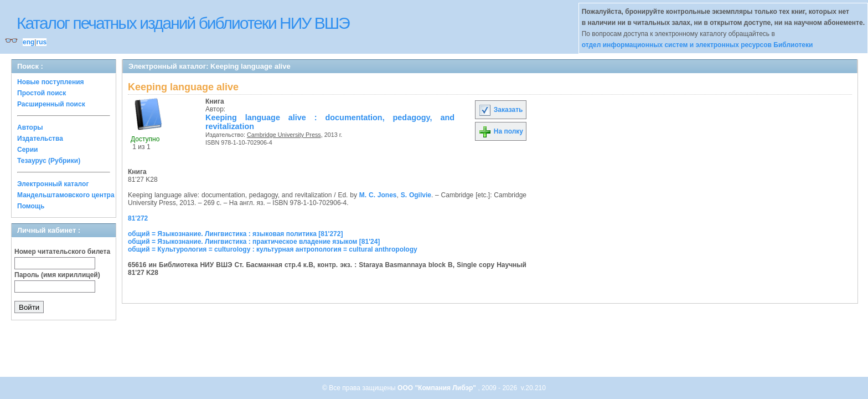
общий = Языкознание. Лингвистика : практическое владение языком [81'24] (254, 242)
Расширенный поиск (51, 104)
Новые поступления (51, 82)
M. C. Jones (378, 195)
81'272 (138, 218)
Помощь (31, 206)
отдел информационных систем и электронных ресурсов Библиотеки (697, 45)
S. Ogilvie (416, 195)
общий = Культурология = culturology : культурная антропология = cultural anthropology (273, 249)
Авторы (30, 127)
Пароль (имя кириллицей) (57, 275)
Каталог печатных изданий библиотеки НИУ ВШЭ (183, 23)
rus (41, 42)
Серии (27, 150)
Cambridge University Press (284, 135)
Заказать (500, 110)
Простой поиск (42, 93)
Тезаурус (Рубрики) (49, 161)
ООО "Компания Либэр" (438, 388)
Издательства (40, 139)
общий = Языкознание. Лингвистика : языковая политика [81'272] (235, 234)
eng (29, 42)
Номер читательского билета (62, 252)
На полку (501, 131)
